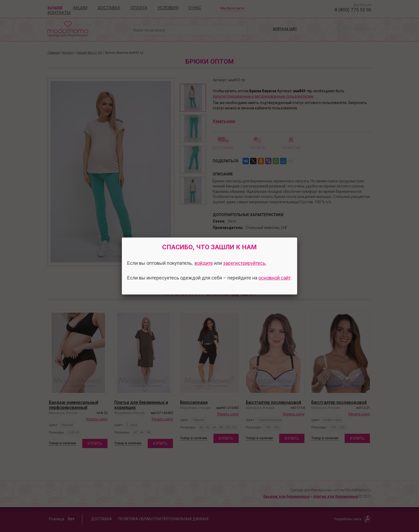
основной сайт (275, 278)
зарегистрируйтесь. (245, 263)
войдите (204, 263)
